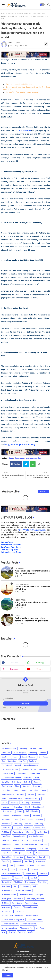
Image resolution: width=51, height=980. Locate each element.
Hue (23, 819)
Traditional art (7, 890)
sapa (11, 865)
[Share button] (39, 464)
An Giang (23, 749)
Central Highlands (31, 765)
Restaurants (40, 861)
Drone (23, 790)
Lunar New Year (39, 828)
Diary (17, 786)
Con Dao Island (8, 774)
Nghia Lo (15, 840)
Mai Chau (6, 832)
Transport (40, 895)
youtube (40, 669)
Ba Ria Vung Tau (20, 753)
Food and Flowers (15, 799)
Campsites (12, 761)
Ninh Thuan (7, 845)
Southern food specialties (12, 874)
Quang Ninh (44, 857)
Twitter (26, 464)
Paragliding (32, 849)
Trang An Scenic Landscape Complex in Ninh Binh (32, 604)
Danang (37, 782)
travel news (19, 899)
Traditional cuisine (9, 895)
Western (22, 932)
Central (18, 765)
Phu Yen (39, 853)
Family (44, 790)
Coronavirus (21, 774)
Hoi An (27, 815)
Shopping (20, 865)
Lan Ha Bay (6, 828)
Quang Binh (6, 857)
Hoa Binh (5, 815)
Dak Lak (27, 782)
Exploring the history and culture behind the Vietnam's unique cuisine (31, 620)
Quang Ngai (31, 857)
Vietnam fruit (7, 911)
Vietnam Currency (30, 907)
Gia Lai (5, 803)
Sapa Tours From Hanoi (11, 547)
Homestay (36, 815)
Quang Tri (6, 861)
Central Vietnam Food (10, 769)
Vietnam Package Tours (11, 552)
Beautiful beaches (29, 757)
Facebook (18, 464)
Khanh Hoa (6, 824)
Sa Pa (4, 865)
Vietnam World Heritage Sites (13, 920)
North (17, 845)
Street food (43, 874)
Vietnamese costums (10, 924)
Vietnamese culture (9, 928)
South (13, 870)
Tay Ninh (34, 878)
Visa (4, 932)
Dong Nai (37, 786)
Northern (44, 845)
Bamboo (15, 757)
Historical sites (8, 811)
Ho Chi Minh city (32, 811)
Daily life (5, 782)
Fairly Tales (33, 790)
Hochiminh (16, 815)
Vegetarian (6, 907)
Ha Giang (14, 803)
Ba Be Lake (6, 753)
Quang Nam (19, 857)
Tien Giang (6, 886)
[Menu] (3, 5)
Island (31, 819)
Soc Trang (41, 865)
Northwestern (19, 849)
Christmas (43, 769)
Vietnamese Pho (26, 928)
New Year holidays (36, 836)
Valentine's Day (31, 903)
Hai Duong (25, 803)
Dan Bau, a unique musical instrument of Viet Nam (32, 588)
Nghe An (5, 840)
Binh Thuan (43, 757)
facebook (15, 663)
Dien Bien (26, 786)
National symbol (19, 836)
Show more (44, 491)
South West (23, 870)
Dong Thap (6, 790)
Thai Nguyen (30, 882)
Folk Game (41, 794)
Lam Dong (39, 824)
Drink (16, 790)
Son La (5, 870)
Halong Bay (18, 807)
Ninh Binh (37, 840)
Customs (27, 778)
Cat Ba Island (7, 765)
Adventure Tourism (9, 749)
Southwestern (30, 874)
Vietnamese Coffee (35, 920)
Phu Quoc (19, 853)
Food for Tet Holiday (33, 799)
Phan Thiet (44, 849)
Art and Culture (36, 749)
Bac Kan (43, 753)
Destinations (7, 786)
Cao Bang (32, 761)
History (19, 811)
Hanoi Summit (39, 807)
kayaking (40, 819)
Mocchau (30, 832)
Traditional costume (24, 890)
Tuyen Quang (17, 903)
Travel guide (20, 458)
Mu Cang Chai (42, 832)
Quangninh (17, 861)
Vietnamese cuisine (15, 14)
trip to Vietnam (25, 130)
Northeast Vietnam (29, 845)
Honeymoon (7, 819)
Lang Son (17, 828)
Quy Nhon (28, 861)
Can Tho (22, 761)
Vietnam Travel (7, 542)
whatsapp (40, 663)
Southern (34, 870)
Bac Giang (33, 753)
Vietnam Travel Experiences (12, 915)
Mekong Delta (18, 832)
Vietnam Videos (32, 915)
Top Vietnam (24, 886)
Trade (35, 886)
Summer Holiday (21, 878)
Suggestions (7, 878)
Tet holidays (7, 882)
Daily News (17, 782)
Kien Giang (18, 824)
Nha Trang (26, 840)
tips (15, 886)
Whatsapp (33, 464)
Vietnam (17, 907)
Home (3, 14)
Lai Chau (29, 824)
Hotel (16, 819)
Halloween (6, 807)
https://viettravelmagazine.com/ (32, 530)
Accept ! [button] (8, 975)
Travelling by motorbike (35, 899)
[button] (42, 5)
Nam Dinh (6, 836)
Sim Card (30, 865)
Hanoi (11, 458)
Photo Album (7, 853)
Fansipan (21, 794)
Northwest (6, 849)
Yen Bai (31, 932)
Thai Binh (18, 882)
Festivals (31, 794)
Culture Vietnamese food (11, 778)
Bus (3, 761)
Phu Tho (29, 853)
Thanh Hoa (42, 882)
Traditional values (26, 895)
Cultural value (34, 774)
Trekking (5, 903)
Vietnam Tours (21, 911)
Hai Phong (36, 803)
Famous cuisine (8, 794)
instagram (15, 669)
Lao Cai (27, 828)
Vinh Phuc (40, 928)
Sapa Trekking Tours (9, 550)
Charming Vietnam (29, 769)
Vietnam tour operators (11, 545)
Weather (12, 932)
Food (4, 799)
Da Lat (36, 778)
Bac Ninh (6, 757)
